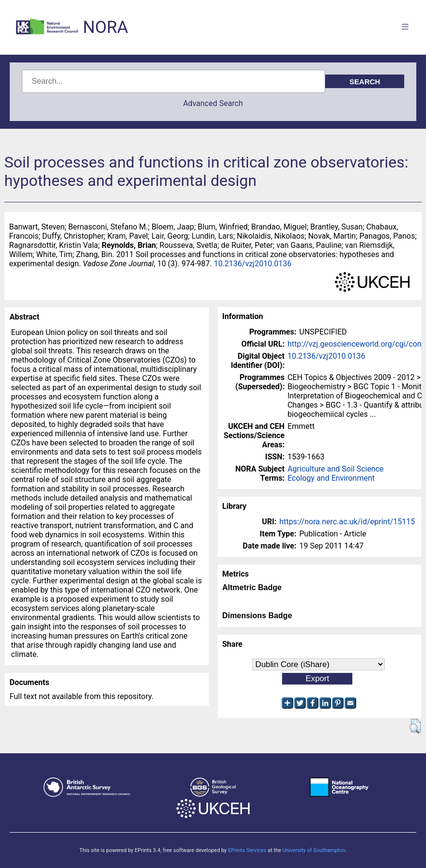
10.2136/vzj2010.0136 (252, 264)
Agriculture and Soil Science (335, 469)
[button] (415, 726)
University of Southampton (314, 850)
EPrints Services (247, 850)
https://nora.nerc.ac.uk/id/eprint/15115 (347, 522)
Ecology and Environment (331, 478)
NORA (105, 27)
